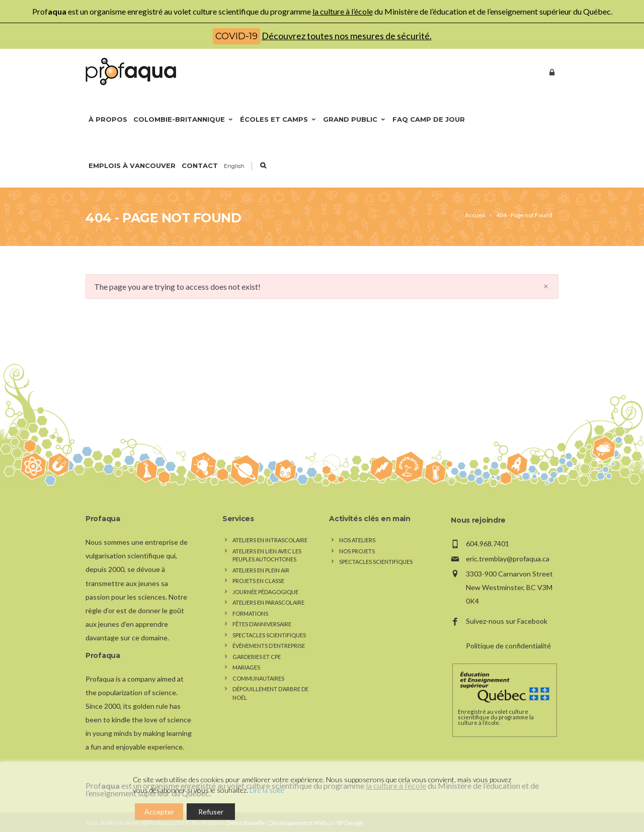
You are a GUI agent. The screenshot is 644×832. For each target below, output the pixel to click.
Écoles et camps (278, 119)
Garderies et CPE (257, 657)
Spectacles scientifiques (269, 635)
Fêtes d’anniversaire (262, 624)
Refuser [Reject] (211, 812)
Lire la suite (267, 790)
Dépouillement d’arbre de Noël (270, 693)
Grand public (355, 119)
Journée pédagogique (265, 592)
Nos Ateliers (357, 540)
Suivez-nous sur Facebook (507, 621)
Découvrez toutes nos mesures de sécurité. (347, 36)
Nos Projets (357, 551)
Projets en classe (258, 581)
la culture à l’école (343, 11)
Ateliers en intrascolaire (270, 540)
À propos (108, 119)
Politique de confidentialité (508, 646)
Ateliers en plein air (261, 570)
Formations (250, 613)
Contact (200, 165)
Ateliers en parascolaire (268, 602)
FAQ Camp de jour (429, 119)
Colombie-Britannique (184, 119)
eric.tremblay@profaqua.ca (508, 559)
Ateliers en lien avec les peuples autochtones (267, 555)
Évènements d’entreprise (269, 646)
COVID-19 (236, 36)
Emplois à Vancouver (132, 165)
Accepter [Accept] (159, 812)
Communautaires (258, 678)
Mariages (246, 667)
